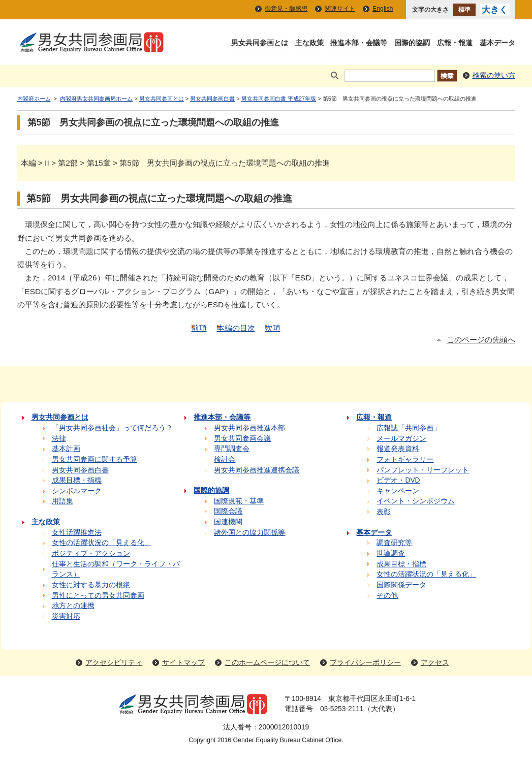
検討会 (225, 459)
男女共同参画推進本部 (249, 428)
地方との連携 (73, 606)
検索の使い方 (494, 75)
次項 (273, 328)
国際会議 (228, 511)
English (383, 9)
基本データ (497, 43)
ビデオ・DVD (398, 480)
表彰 (384, 512)
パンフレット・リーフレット (423, 470)
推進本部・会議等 (359, 43)
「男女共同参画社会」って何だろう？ (112, 428)
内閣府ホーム (34, 99)
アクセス (435, 663)
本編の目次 (236, 328)
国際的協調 (412, 43)
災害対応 (66, 616)
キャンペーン (398, 491)
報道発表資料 (398, 449)
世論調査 (391, 553)
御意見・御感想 (286, 9)
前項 (199, 328)
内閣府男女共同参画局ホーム (96, 99)
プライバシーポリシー (365, 663)
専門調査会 (232, 449)
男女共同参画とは (260, 43)
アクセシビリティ (114, 663)
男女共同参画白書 (212, 99)
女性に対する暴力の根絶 (91, 585)
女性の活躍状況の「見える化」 (102, 543)
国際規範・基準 (239, 501)
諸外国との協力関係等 (249, 533)
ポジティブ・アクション (91, 553)
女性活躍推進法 (77, 533)
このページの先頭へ (481, 340)
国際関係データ (401, 585)
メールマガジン (401, 439)
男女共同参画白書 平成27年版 (279, 99)
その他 (387, 596)
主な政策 (309, 43)
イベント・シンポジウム (416, 501)
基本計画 (66, 449)
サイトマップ (183, 663)
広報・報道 (455, 43)
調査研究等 (394, 543)
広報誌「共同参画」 (409, 428)
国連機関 (228, 522)
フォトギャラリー (405, 459)
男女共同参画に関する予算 (95, 459)
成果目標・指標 (77, 480)
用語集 (62, 501)
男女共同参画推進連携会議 (257, 470)
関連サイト (340, 9)
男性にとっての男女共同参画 (98, 596)
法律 (59, 439)
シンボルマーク (77, 491)
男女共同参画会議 (242, 439)
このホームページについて (267, 663)
